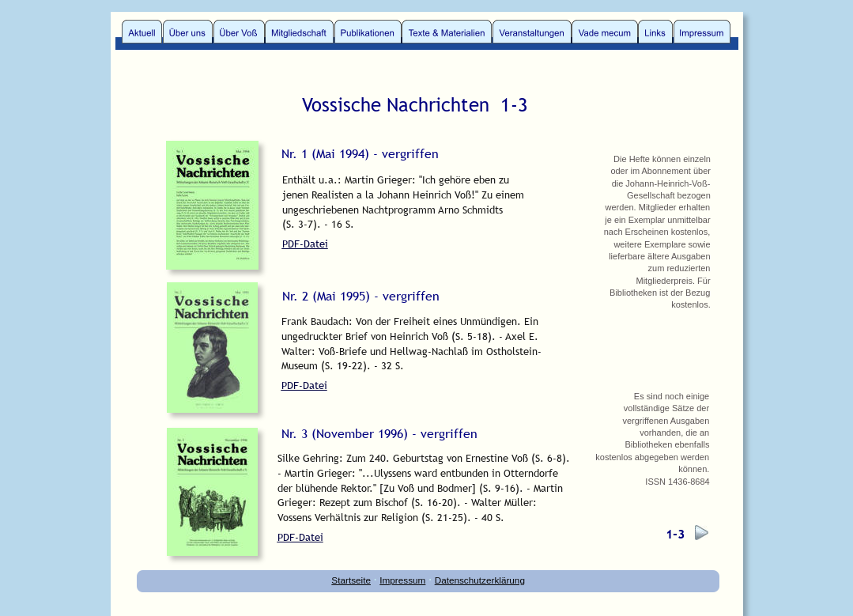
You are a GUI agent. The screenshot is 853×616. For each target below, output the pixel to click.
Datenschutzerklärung (480, 580)
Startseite (351, 580)
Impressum (402, 580)
